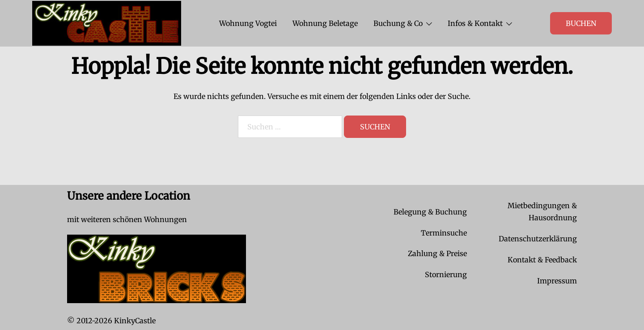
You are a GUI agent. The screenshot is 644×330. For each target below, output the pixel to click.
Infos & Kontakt (475, 23)
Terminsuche (444, 233)
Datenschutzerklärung (538, 239)
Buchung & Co (398, 23)
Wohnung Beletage (325, 23)
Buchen (581, 23)
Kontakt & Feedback (542, 260)
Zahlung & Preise (437, 253)
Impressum (557, 281)
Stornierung (446, 274)
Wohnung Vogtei (248, 23)
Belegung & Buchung (430, 212)
